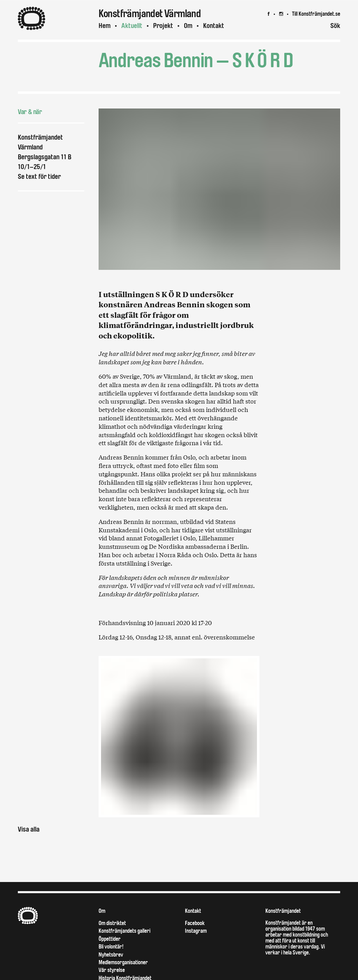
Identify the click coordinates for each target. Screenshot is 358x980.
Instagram (196, 931)
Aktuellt (132, 26)
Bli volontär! (111, 947)
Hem (105, 26)
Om (188, 26)
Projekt (163, 26)
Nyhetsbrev (111, 955)
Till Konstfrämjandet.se (316, 14)
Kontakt (214, 26)
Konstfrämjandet (283, 911)
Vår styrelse (112, 970)
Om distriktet (112, 923)
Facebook (195, 923)
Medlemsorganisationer (123, 962)
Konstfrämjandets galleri (124, 931)
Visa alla (29, 829)
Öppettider (110, 939)
